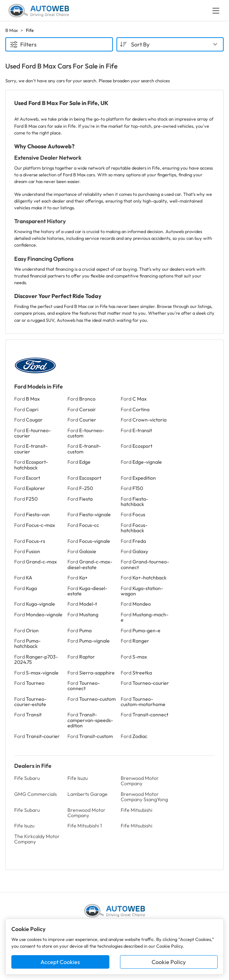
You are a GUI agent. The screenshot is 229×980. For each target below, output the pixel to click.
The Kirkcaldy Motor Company (37, 839)
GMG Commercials (36, 794)
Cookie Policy (169, 962)
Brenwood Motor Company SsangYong (144, 797)
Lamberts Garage (88, 794)
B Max (12, 30)
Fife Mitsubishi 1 (85, 826)
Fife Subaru (27, 778)
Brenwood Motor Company (140, 781)
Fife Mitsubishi (137, 810)
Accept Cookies (60, 962)
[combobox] (170, 44)
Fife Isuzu (78, 778)
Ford (27, 399)
